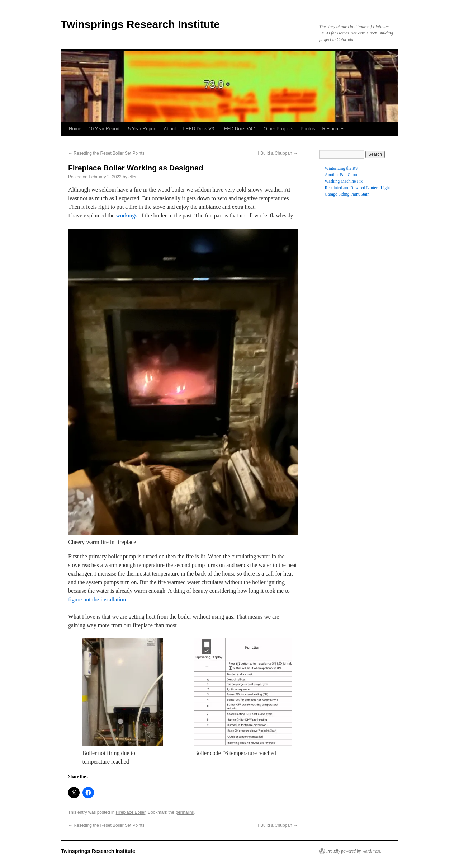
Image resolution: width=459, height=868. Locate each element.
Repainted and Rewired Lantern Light (358, 188)
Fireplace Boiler (131, 812)
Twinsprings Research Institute (140, 24)
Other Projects (278, 129)
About (170, 129)
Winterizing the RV (342, 168)
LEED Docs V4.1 (239, 129)
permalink (185, 812)
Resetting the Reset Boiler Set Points (106, 153)
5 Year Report (142, 129)
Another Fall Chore (342, 175)
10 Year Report (105, 129)
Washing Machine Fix (344, 181)
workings (127, 215)
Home (75, 129)
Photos (308, 129)
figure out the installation (97, 599)
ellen (133, 177)
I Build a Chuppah (278, 153)
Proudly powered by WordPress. (354, 851)
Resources (333, 129)
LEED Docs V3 (199, 129)
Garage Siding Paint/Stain (347, 194)
